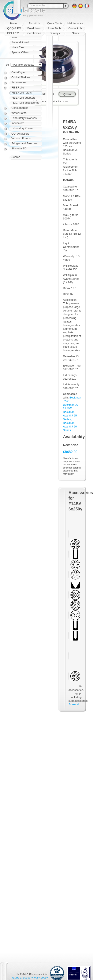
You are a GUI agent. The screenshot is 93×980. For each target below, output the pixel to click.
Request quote (45, 94)
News (75, 33)
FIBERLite (18, 88)
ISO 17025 (14, 33)
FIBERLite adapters (23, 98)
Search (16, 157)
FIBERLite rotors (22, 93)
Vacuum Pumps (21, 138)
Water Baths (19, 113)
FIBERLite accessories (25, 103)
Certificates (34, 33)
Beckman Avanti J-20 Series (70, 427)
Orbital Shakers (21, 77)
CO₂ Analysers (20, 134)
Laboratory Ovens (22, 128)
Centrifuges (18, 72)
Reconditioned (20, 42)
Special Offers (20, 52)
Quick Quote (55, 23)
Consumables (20, 108)
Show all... (75, 704)
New (14, 37)
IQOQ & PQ (14, 28)
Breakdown (34, 28)
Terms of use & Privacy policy (30, 978)
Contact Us (75, 28)
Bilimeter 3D (19, 148)
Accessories (19, 82)
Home (14, 23)
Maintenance (75, 23)
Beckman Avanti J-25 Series (70, 416)
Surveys (55, 33)
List (7, 65)
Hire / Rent (18, 47)
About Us (34, 23)
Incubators (18, 123)
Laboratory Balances (24, 118)
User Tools (55, 28)
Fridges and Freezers (25, 143)
